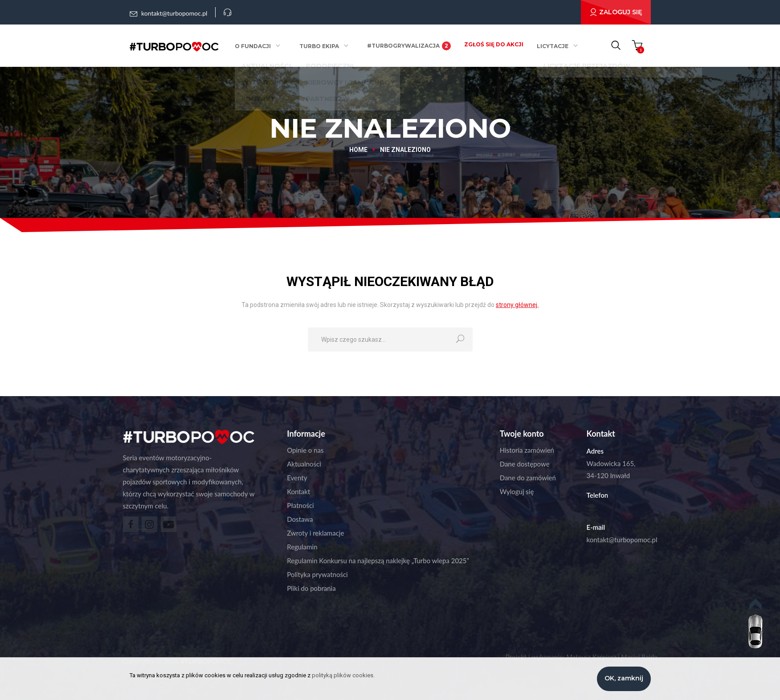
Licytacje (551, 46)
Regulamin (302, 547)
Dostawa (300, 519)
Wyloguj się (517, 491)
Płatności (300, 505)
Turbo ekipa (321, 46)
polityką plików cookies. (343, 675)
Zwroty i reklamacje (315, 533)
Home (358, 150)
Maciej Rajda (639, 657)
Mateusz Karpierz (590, 657)
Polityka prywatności (317, 574)
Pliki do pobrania (311, 588)
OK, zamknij (624, 678)
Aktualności (304, 464)
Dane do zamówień (528, 478)
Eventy (297, 478)
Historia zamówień (527, 450)
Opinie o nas (305, 450)
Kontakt (298, 491)
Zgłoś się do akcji (492, 44)
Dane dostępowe (525, 464)
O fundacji (258, 46)
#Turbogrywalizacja (407, 46)
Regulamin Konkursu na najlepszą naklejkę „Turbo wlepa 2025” (378, 561)
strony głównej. (517, 305)
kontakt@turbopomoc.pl (622, 540)
